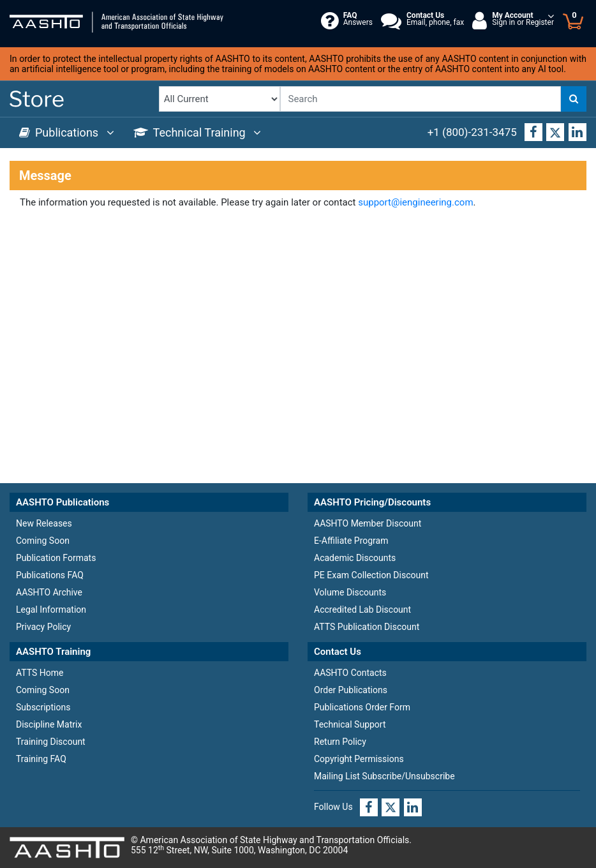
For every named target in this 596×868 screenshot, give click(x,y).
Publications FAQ (50, 575)
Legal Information (51, 610)
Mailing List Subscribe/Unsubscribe (384, 776)
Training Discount (51, 742)
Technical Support (350, 724)
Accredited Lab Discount (362, 610)
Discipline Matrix (49, 724)
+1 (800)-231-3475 (472, 132)
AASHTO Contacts (350, 673)
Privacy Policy (43, 627)
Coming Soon (43, 541)
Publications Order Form (362, 707)
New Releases (44, 523)
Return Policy (340, 742)
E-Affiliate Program (351, 541)
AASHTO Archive (49, 592)
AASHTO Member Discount (368, 523)
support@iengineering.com (415, 202)
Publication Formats (56, 558)
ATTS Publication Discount (367, 627)
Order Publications (351, 690)
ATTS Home (40, 673)
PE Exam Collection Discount (371, 575)
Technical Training (197, 132)
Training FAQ (41, 759)
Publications (67, 132)
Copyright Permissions (359, 759)
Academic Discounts (355, 558)
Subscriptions (43, 707)
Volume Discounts (350, 592)
